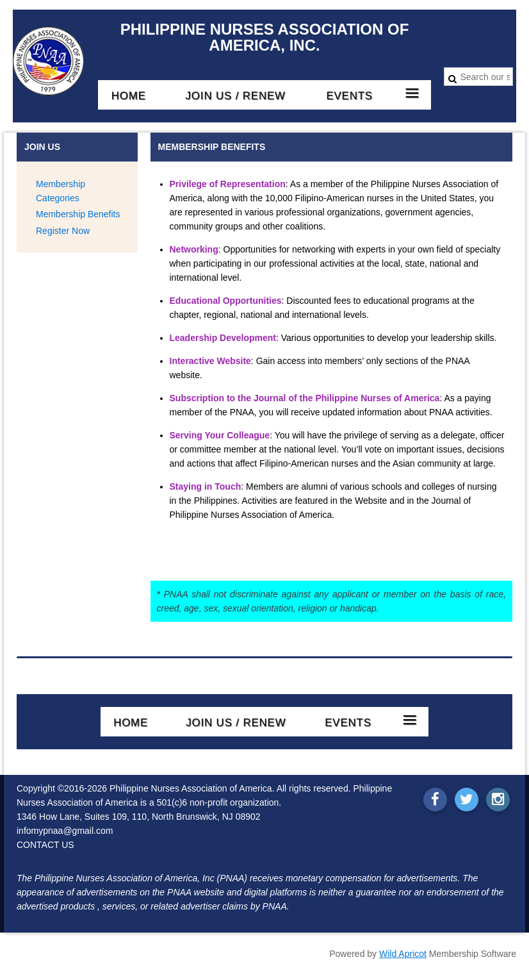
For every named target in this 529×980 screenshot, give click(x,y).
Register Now (63, 231)
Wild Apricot (403, 954)
